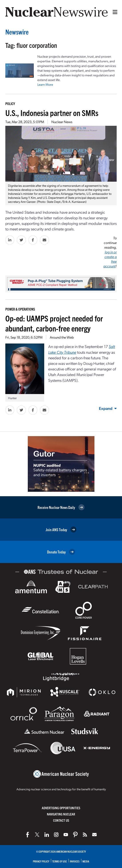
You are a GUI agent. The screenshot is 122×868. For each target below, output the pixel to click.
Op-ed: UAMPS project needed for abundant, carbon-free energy (54, 323)
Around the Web (62, 337)
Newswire (17, 32)
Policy (10, 104)
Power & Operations (20, 309)
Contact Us (61, 820)
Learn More (45, 84)
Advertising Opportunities (61, 808)
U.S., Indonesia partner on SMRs (52, 113)
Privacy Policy (41, 861)
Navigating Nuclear (61, 814)
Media (86, 861)
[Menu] (114, 12)
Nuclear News (62, 122)
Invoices (75, 861)
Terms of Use (60, 861)
